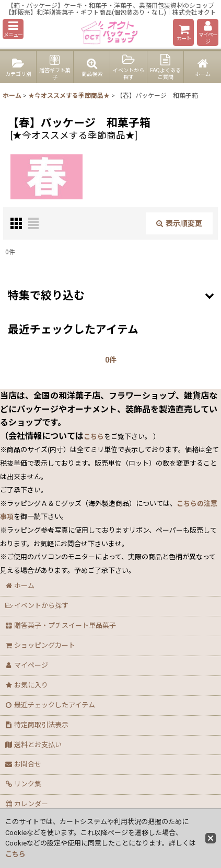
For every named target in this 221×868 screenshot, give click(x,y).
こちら (15, 854)
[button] (13, 29)
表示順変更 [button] (179, 223)
